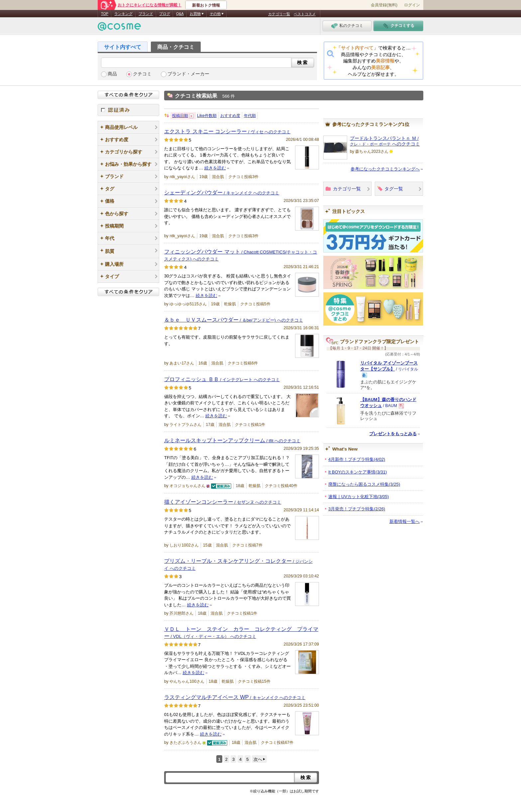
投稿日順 (180, 116)
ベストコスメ (305, 14)
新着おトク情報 (206, 5)
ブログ (165, 14)
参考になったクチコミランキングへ (385, 169)
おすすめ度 (230, 116)
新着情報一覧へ (405, 521)
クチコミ (142, 74)
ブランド (146, 14)
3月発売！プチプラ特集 (357, 509)
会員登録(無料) (384, 5)
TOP (105, 14)
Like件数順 (207, 116)
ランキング (123, 14)
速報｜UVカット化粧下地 (359, 497)
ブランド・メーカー (188, 74)
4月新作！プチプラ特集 (357, 459)
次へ (258, 759)
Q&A (180, 14)
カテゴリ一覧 (279, 14)
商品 (112, 74)
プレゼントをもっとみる (393, 434)
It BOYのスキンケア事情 (358, 472)
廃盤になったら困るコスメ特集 (364, 484)
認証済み (128, 110)
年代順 (250, 116)
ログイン (412, 5)
